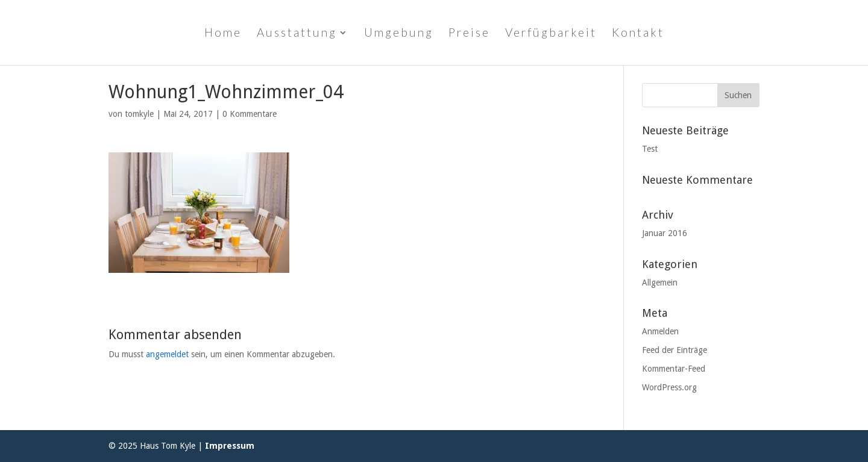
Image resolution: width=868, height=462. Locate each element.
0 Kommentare (250, 114)
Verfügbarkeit (551, 34)
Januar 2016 (665, 233)
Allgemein (660, 283)
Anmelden (660, 331)
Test (650, 149)
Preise (469, 34)
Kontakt (638, 34)
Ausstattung (297, 34)
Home (223, 34)
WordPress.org (669, 387)
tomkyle (139, 114)
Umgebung (399, 34)
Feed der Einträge (675, 350)
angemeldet (167, 354)
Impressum (230, 446)
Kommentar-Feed (674, 369)
